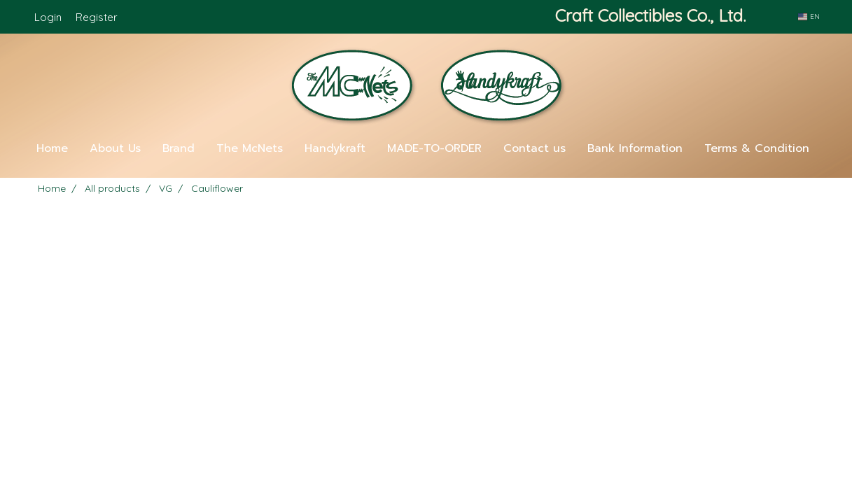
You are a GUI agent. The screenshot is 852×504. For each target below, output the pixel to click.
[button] (426, 172)
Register (97, 17)
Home (52, 148)
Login (48, 17)
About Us (115, 148)
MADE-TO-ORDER (434, 148)
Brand (179, 148)
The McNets (250, 148)
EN (809, 16)
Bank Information (635, 148)
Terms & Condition (757, 148)
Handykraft (335, 148)
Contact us (535, 148)
